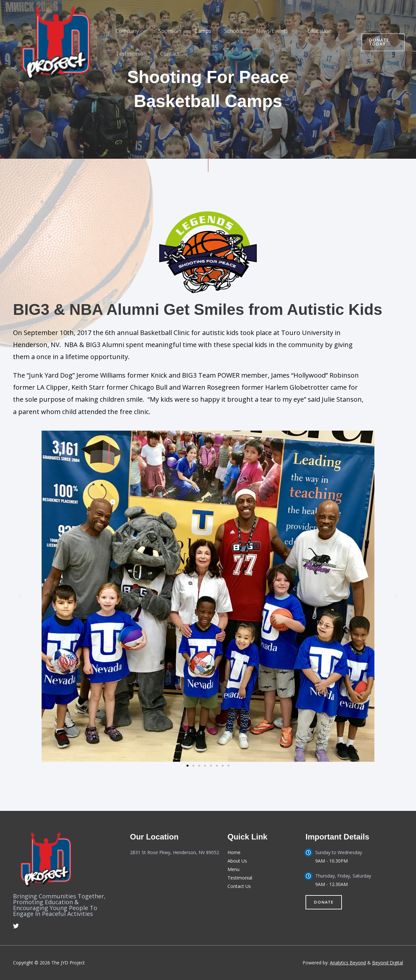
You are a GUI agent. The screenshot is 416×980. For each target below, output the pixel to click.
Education (305, 31)
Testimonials (130, 54)
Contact (166, 54)
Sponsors (166, 31)
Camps (196, 31)
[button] (382, 42)
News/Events (260, 31)
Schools (225, 31)
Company (126, 31)
